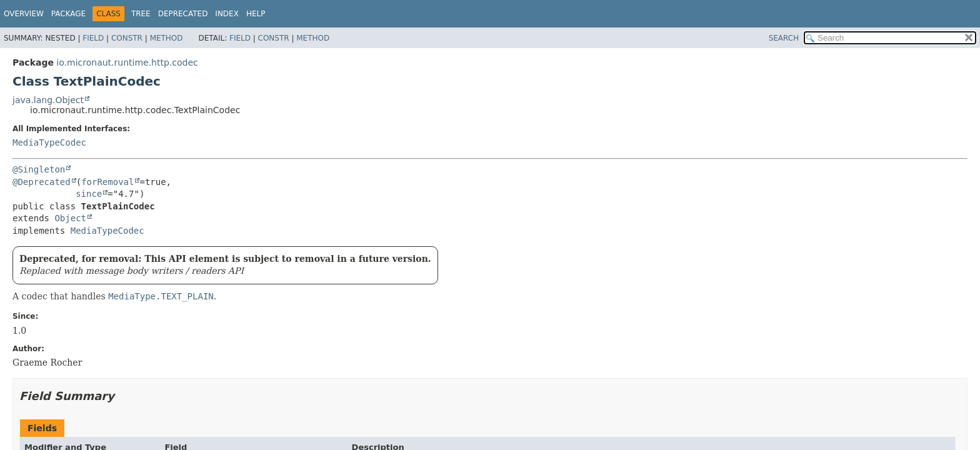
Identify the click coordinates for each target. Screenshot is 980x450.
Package (68, 14)
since (89, 194)
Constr (127, 38)
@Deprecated (42, 182)
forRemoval (107, 182)
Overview (24, 14)
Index (227, 14)
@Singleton (39, 169)
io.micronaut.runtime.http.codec (127, 62)
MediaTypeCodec (49, 142)
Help (256, 14)
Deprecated (183, 14)
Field (93, 38)
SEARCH (784, 38)
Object (70, 218)
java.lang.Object (48, 100)
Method (167, 38)
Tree (141, 14)
